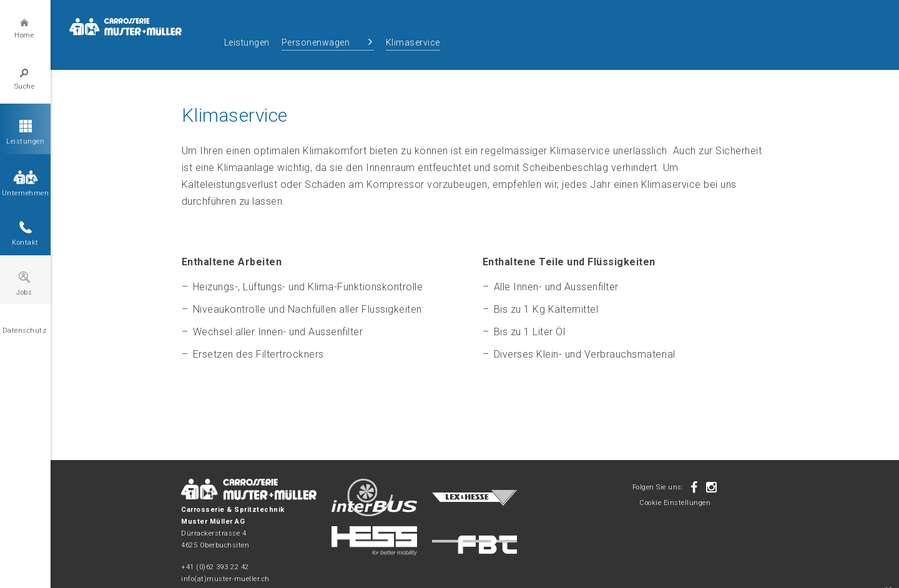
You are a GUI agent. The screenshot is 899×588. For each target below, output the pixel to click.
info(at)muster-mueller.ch (225, 579)
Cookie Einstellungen (675, 503)
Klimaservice (413, 42)
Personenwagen (316, 42)
